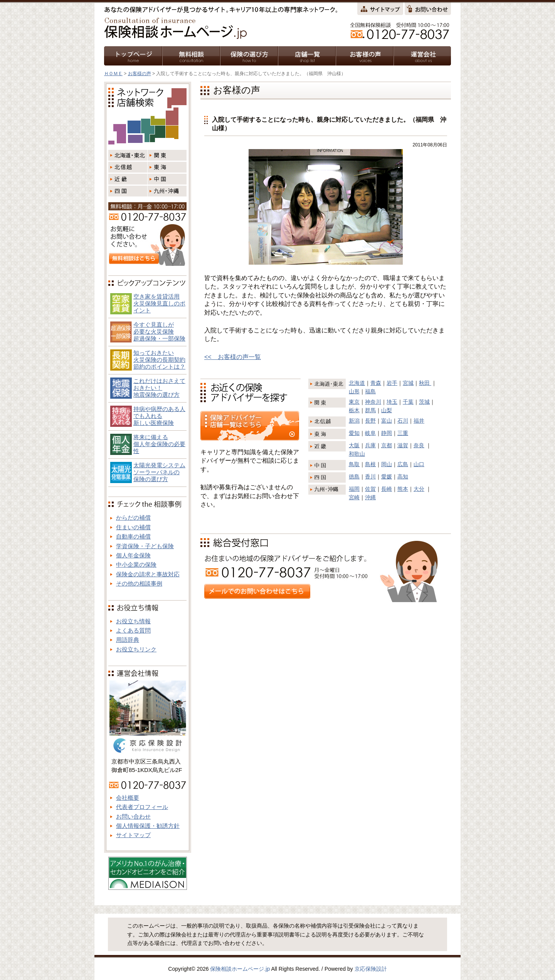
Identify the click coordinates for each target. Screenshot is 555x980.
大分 (419, 489)
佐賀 (370, 489)
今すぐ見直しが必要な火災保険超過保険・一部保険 (159, 331)
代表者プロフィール (142, 807)
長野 (370, 421)
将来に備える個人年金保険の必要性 (159, 444)
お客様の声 (140, 74)
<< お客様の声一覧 (233, 357)
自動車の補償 (133, 536)
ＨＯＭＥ (113, 74)
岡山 (387, 464)
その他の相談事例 (139, 583)
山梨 (387, 410)
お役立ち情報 (133, 621)
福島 (370, 391)
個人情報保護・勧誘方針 (148, 826)
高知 (403, 477)
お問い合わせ (133, 816)
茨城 (424, 402)
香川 (370, 477)
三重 (403, 433)
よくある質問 (133, 630)
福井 (419, 421)
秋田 (425, 383)
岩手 (392, 383)
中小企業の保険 (136, 565)
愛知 (354, 433)
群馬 (370, 410)
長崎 (387, 489)
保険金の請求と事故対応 (148, 574)
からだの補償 (133, 518)
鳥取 (354, 464)
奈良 (419, 445)
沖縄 (370, 497)
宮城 (408, 383)
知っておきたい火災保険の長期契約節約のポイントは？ (159, 360)
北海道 (357, 383)
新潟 (354, 421)
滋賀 (403, 445)
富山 (387, 421)
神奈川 (373, 402)
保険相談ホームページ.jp (240, 969)
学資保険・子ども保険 (145, 546)
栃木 (354, 410)
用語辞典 (128, 640)
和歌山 (357, 454)
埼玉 (392, 402)
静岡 (387, 433)
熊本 (403, 489)
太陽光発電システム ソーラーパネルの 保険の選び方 (159, 472)
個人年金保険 (133, 555)
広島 (403, 464)
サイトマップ (133, 835)
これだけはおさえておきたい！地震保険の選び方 (159, 388)
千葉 (408, 402)
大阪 (354, 445)
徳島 (354, 477)
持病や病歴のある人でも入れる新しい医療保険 (159, 416)
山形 (354, 391)
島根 (370, 464)
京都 (387, 445)
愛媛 (387, 477)
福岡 (354, 489)
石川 (403, 421)
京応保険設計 (371, 969)
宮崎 (354, 497)
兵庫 (370, 445)
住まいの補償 (133, 527)
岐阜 (370, 433)
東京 (354, 402)
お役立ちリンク (136, 649)
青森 (376, 383)
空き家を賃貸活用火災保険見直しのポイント (159, 303)
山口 (419, 464)
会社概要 (128, 798)
